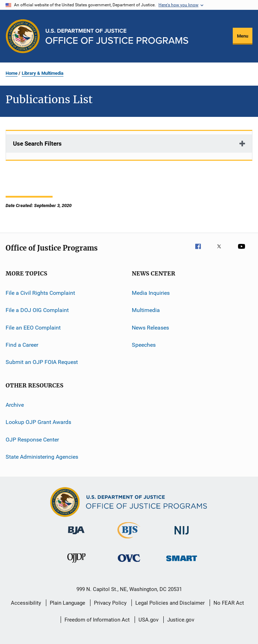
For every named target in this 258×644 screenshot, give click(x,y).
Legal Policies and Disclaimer (170, 603)
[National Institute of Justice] (182, 536)
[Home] (117, 36)
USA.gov (148, 620)
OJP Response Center (32, 439)
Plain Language (67, 603)
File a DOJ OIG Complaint (37, 310)
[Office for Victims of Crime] (129, 563)
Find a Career (22, 345)
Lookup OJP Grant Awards (38, 422)
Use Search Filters (37, 144)
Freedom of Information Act (97, 620)
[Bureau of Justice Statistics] (129, 540)
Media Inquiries (151, 293)
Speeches (144, 345)
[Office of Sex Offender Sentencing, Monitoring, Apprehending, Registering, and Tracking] (182, 562)
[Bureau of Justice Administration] (76, 536)
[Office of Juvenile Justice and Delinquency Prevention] (76, 564)
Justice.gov (181, 620)
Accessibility (26, 603)
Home (12, 73)
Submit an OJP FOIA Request (42, 362)
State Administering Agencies (42, 457)
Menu (243, 36)
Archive (15, 405)
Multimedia (146, 310)
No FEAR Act (229, 603)
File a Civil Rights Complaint (40, 293)
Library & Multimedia (43, 73)
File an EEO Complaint (33, 328)
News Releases (150, 328)
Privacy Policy (110, 603)
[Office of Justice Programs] (23, 36)
